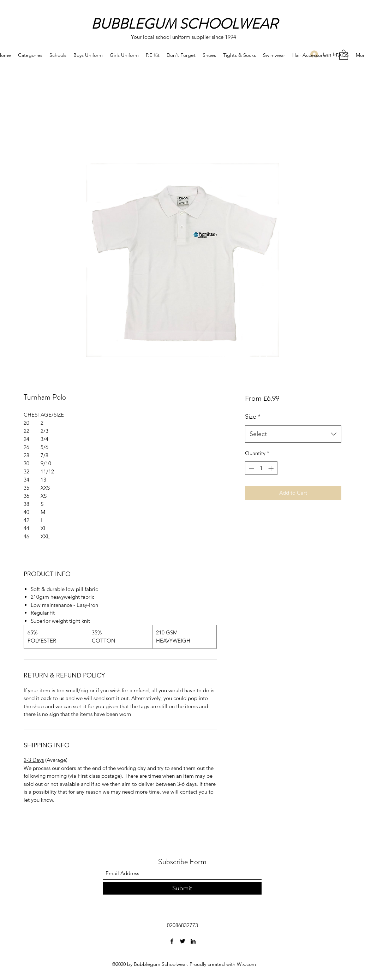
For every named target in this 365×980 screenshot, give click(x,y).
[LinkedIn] (193, 941)
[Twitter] (182, 941)
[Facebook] (172, 941)
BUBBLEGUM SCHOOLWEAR (184, 24)
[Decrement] (251, 468)
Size (253, 417)
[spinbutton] (261, 468)
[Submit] (182, 888)
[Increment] (272, 468)
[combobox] (293, 434)
